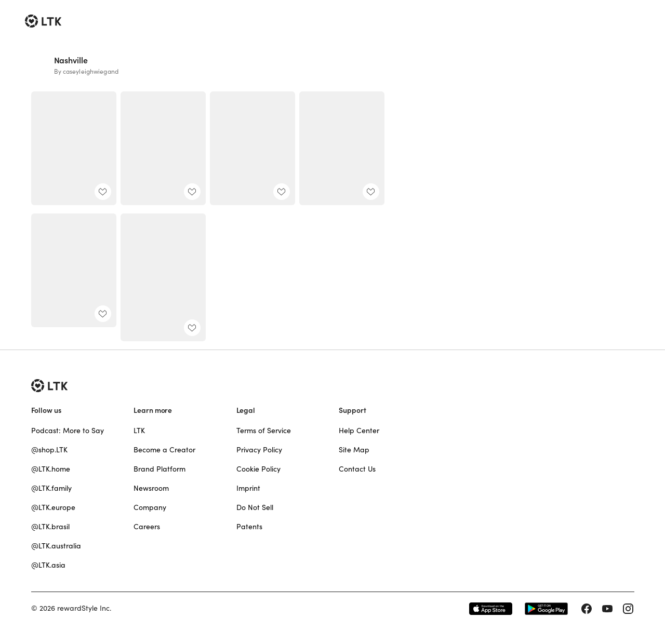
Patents (249, 527)
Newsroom (151, 488)
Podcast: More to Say (68, 431)
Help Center (359, 431)
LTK (139, 431)
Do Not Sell (255, 507)
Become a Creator (164, 450)
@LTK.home (51, 469)
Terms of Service (264, 431)
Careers (147, 527)
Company (150, 507)
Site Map (354, 450)
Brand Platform (159, 469)
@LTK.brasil (50, 527)
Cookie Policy (258, 469)
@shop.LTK (49, 450)
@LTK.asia (48, 565)
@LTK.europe (53, 507)
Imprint (248, 488)
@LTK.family (51, 488)
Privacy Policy (259, 450)
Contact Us (357, 469)
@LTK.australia (56, 546)
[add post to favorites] (103, 192)
